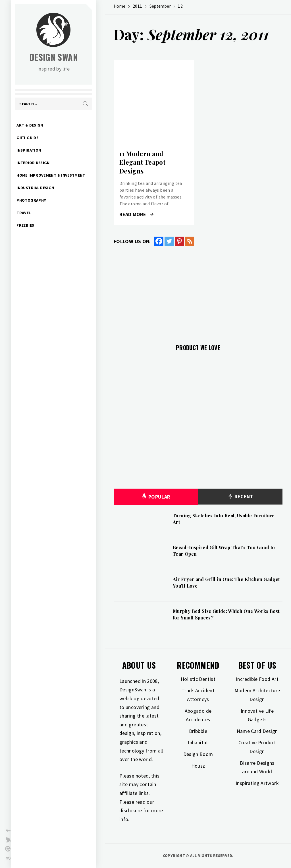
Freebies (34, 225)
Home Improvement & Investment (60, 175)
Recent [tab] (240, 497)
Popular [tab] (156, 497)
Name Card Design (257, 731)
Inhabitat (198, 742)
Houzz (198, 766)
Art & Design (39, 125)
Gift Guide (37, 138)
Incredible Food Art (257, 679)
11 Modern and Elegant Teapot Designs (142, 162)
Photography (40, 200)
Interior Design (42, 163)
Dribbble (198, 731)
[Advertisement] (198, 292)
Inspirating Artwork (257, 783)
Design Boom (198, 754)
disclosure (131, 810)
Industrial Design (44, 188)
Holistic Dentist (198, 679)
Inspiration (38, 150)
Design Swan (63, 57)
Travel (33, 213)
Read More (136, 214)
